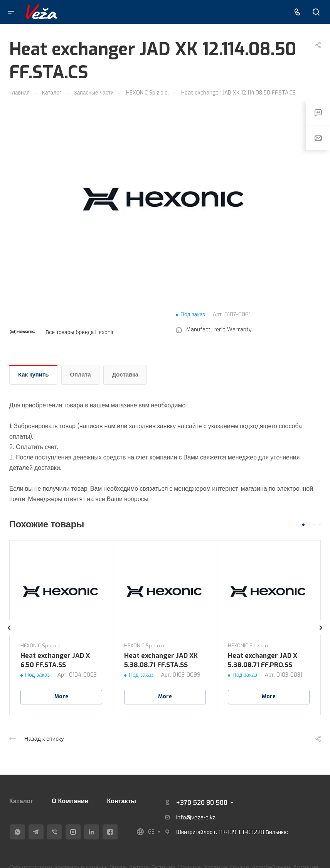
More (61, 697)
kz (213, 817)
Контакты (122, 801)
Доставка (125, 375)
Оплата (81, 375)
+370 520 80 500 (202, 803)
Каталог (21, 801)
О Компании (70, 801)
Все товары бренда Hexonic (80, 332)
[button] (303, 525)
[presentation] (9, 635)
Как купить (34, 375)
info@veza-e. (193, 817)
